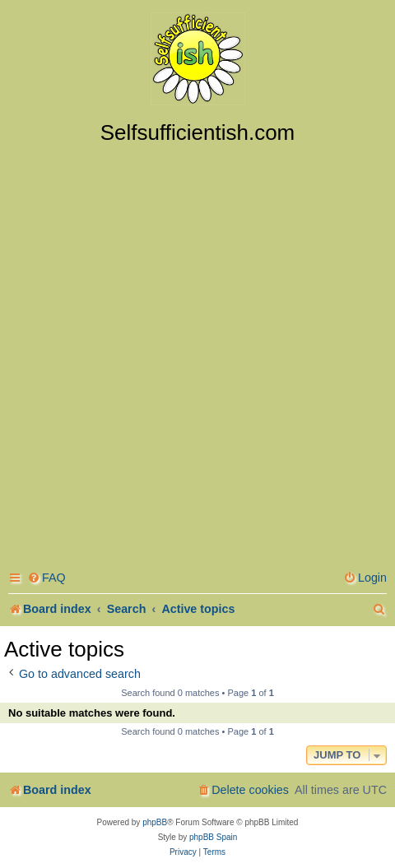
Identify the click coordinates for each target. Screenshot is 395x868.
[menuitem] (46, 578)
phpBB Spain (213, 837)
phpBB (155, 822)
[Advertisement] (197, 351)
